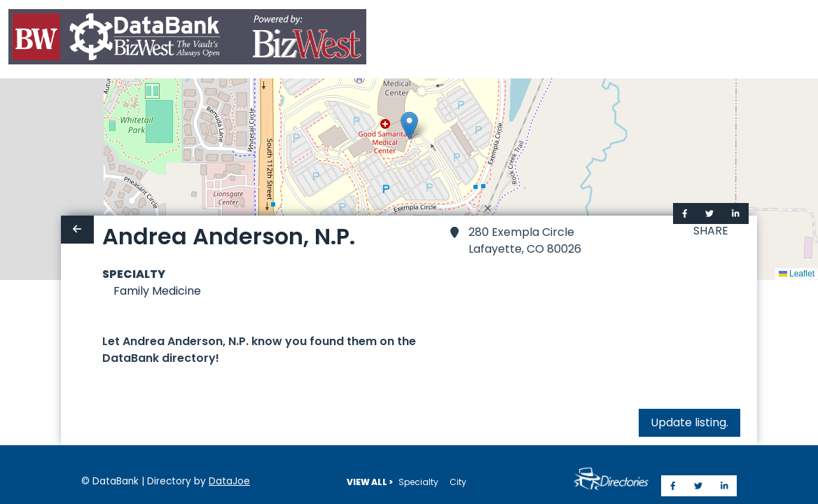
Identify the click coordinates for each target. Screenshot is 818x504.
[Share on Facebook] (685, 213)
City (458, 482)
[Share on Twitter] (709, 213)
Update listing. (689, 422)
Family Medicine (157, 291)
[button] (409, 126)
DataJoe (229, 481)
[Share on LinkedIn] (736, 213)
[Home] (187, 40)
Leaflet (797, 274)
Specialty (418, 482)
